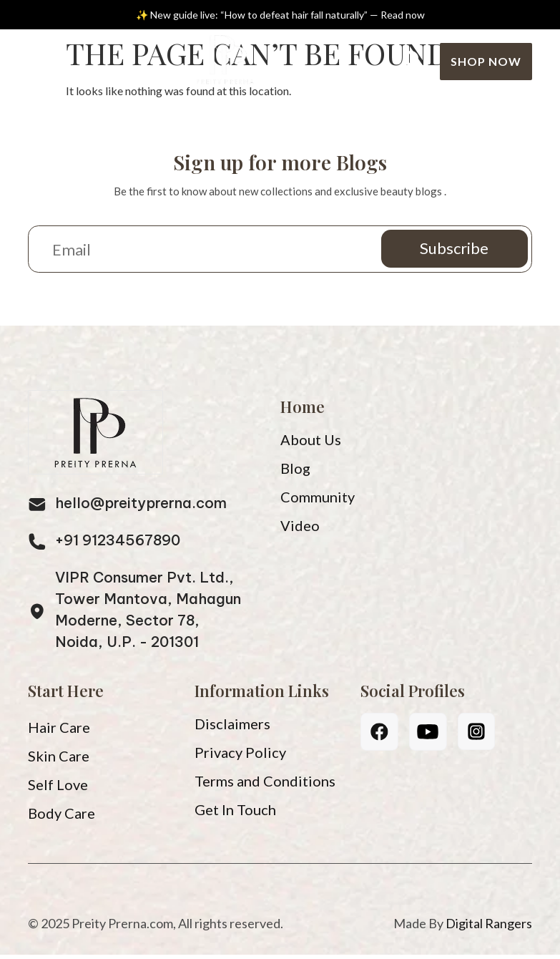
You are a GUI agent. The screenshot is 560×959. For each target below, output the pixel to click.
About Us (311, 444)
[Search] (413, 61)
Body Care (62, 817)
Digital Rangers (489, 928)
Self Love (58, 789)
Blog (295, 472)
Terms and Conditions (265, 785)
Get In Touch (235, 814)
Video (300, 530)
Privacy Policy (240, 756)
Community (318, 501)
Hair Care (59, 731)
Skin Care (59, 760)
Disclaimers (232, 728)
